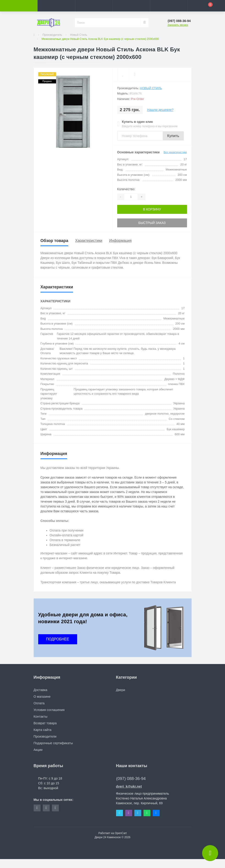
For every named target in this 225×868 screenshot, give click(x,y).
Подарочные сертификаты (53, 743)
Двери (121, 690)
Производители (45, 736)
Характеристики (89, 241)
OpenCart (121, 833)
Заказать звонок (178, 25)
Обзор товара (54, 241)
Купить (173, 136)
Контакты (41, 716)
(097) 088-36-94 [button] (131, 779)
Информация (120, 241)
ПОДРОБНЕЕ (58, 639)
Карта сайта (43, 730)
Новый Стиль (79, 35)
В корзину (152, 209)
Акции (38, 750)
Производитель (52, 35)
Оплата (39, 703)
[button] (94, 6)
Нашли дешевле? (160, 110)
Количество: (126, 189)
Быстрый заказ (152, 223)
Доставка (41, 690)
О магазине (42, 697)
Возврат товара (45, 723)
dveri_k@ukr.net (129, 786)
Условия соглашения (49, 710)
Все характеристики (175, 152)
